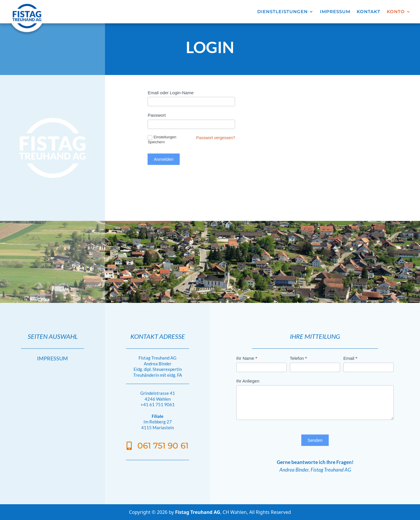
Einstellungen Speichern (162, 139)
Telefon (298, 358)
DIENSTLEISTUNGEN (282, 12)
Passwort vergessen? (216, 138)
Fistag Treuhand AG (198, 512)
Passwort (157, 115)
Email (350, 358)
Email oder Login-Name (171, 93)
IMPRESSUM (335, 12)
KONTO (396, 12)
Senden (315, 440)
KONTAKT (369, 12)
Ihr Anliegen (248, 381)
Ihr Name (247, 358)
